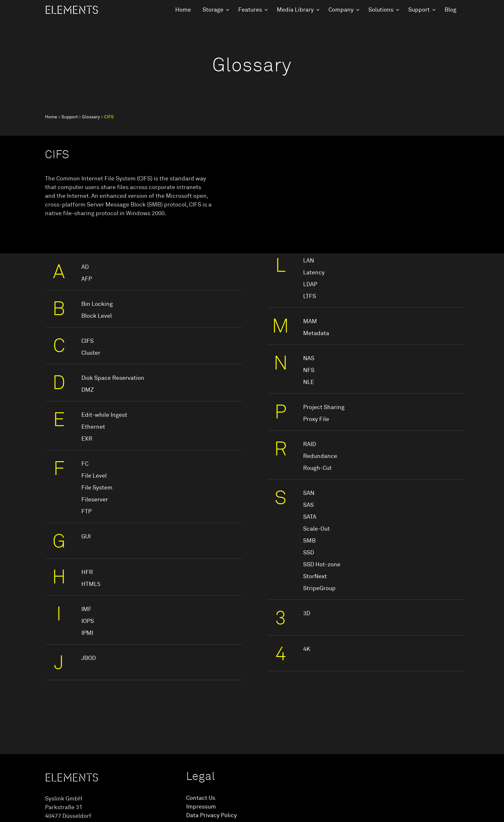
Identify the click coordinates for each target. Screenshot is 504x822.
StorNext (315, 577)
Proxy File (316, 419)
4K (307, 649)
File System (97, 488)
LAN (309, 261)
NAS (309, 359)
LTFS (310, 297)
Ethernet (93, 427)
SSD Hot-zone (322, 565)
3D (307, 614)
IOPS (88, 621)
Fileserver (95, 500)
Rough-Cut (317, 468)
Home (183, 10)
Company (341, 10)
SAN (309, 493)
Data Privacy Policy (212, 816)
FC (85, 464)
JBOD (89, 658)
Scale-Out (316, 529)
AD (85, 267)
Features (250, 10)
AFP (87, 279)
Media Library (295, 10)
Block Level (97, 316)
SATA (310, 517)
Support (419, 10)
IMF (86, 609)
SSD (309, 553)
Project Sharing (324, 407)
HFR (87, 572)
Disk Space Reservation (113, 378)
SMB (309, 541)
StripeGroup (319, 589)
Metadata (316, 333)
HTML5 (91, 584)
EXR (87, 439)
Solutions (381, 10)
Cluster (91, 353)
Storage (213, 10)
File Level (94, 476)
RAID (310, 444)
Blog (450, 10)
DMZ (88, 390)
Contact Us (201, 798)
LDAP (310, 285)
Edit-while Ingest (104, 415)
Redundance (320, 456)
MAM (310, 322)
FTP (86, 512)
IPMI (87, 633)
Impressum (201, 807)
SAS (308, 505)
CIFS (87, 341)
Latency (314, 273)
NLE (309, 382)
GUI (86, 537)
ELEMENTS (72, 10)
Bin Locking (97, 304)
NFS (309, 370)
